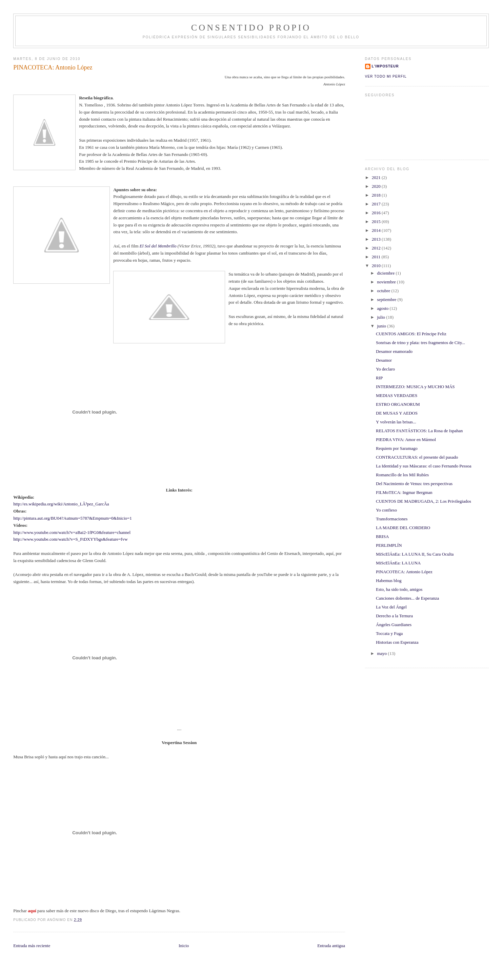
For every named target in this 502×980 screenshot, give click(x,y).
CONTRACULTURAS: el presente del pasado (417, 457)
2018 (377, 195)
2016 (377, 213)
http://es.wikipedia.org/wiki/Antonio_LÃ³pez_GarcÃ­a (61, 504)
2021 (377, 177)
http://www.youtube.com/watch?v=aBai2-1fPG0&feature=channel (72, 532)
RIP (379, 378)
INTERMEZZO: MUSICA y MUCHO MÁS (415, 387)
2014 (377, 230)
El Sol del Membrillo (159, 246)
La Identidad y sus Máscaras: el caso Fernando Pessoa (424, 466)
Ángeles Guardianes (394, 625)
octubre (384, 291)
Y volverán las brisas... (396, 422)
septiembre (387, 299)
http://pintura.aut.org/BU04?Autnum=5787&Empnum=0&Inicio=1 (73, 518)
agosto (383, 308)
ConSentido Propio (251, 28)
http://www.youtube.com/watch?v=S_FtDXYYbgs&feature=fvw (70, 539)
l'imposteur (385, 66)
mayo (382, 653)
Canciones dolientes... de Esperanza (407, 598)
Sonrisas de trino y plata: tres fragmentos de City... (420, 343)
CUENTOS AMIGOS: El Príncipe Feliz (411, 334)
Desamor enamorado (394, 351)
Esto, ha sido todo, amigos (399, 589)
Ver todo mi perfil (386, 76)
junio (382, 326)
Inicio (184, 946)
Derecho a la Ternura (394, 616)
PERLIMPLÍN (389, 545)
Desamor (384, 360)
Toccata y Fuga (389, 633)
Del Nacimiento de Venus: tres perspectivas (414, 484)
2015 (377, 222)
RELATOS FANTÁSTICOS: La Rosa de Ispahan (419, 431)
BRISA (382, 536)
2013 (377, 239)
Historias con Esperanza (397, 642)
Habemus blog (389, 581)
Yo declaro (385, 369)
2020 (377, 186)
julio (381, 317)
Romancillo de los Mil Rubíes (402, 475)
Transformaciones (392, 519)
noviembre (387, 282)
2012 (377, 248)
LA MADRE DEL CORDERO (403, 528)
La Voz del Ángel (391, 607)
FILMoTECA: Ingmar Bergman (404, 492)
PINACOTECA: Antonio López (404, 572)
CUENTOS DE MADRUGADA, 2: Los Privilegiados (424, 501)
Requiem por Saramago (397, 448)
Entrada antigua (331, 946)
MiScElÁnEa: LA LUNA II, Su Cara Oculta (415, 554)
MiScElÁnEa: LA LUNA (398, 563)
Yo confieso (386, 510)
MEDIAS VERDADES (397, 395)
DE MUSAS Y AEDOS (397, 413)
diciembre (386, 273)
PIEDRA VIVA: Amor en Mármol (406, 439)
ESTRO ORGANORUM (398, 404)
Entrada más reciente (32, 946)
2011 (377, 257)
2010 (377, 266)
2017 (377, 204)
